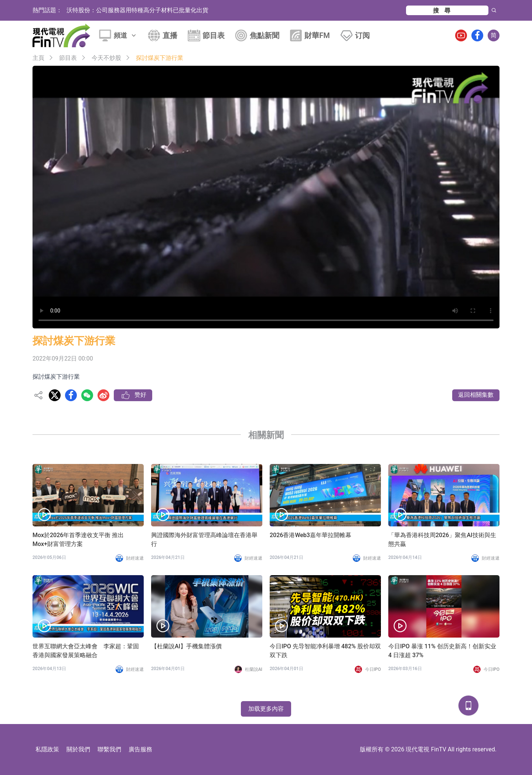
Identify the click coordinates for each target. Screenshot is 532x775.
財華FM (317, 35)
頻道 (126, 35)
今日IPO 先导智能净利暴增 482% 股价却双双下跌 (325, 651)
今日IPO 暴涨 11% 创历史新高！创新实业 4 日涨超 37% (442, 651)
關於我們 (78, 749)
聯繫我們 (109, 749)
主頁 (38, 58)
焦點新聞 (265, 35)
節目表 (214, 35)
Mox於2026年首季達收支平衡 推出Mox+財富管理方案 (78, 540)
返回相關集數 (476, 395)
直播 (170, 35)
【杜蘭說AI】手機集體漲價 (186, 646)
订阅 (362, 35)
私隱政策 (47, 749)
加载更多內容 (266, 709)
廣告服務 (140, 749)
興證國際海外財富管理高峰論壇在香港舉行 (204, 540)
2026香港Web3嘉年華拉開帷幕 (311, 535)
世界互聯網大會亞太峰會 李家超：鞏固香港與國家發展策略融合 (86, 651)
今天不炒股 (106, 58)
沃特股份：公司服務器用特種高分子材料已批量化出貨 (137, 10)
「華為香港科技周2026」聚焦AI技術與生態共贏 (442, 540)
